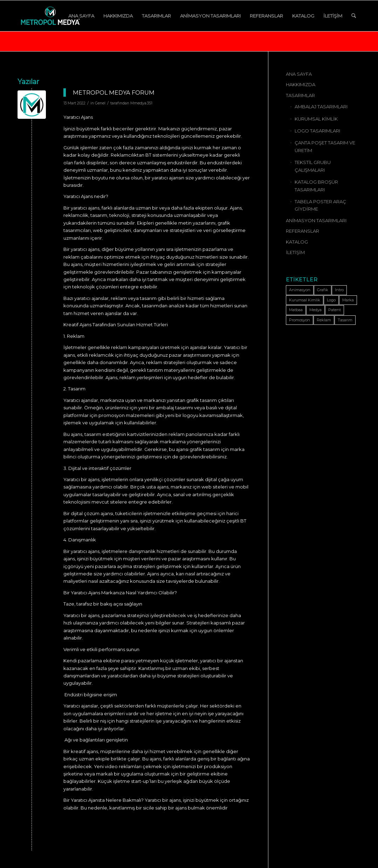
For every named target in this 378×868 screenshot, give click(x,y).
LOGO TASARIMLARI (317, 131)
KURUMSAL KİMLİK (316, 119)
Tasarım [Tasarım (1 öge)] (345, 320)
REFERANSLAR (303, 231)
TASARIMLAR (300, 95)
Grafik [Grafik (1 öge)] (323, 290)
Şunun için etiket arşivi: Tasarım (63, 41)
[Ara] (354, 16)
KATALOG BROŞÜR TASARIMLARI (316, 186)
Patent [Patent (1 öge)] (335, 310)
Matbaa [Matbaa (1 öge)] (296, 310)
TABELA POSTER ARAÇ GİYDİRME (320, 205)
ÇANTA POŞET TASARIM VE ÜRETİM (325, 146)
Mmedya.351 (141, 103)
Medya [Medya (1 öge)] (315, 310)
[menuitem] (81, 16)
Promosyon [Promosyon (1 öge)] (300, 320)
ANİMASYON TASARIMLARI (316, 220)
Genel (100, 103)
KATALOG (297, 242)
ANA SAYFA (299, 74)
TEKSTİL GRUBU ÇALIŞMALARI (313, 166)
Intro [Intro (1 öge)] (339, 290)
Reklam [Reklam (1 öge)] (324, 320)
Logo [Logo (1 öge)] (331, 300)
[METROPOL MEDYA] (50, 16)
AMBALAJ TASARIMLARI (321, 107)
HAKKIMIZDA (301, 84)
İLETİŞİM (295, 252)
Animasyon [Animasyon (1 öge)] (300, 290)
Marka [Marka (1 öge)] (348, 300)
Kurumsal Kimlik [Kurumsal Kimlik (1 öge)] (305, 300)
